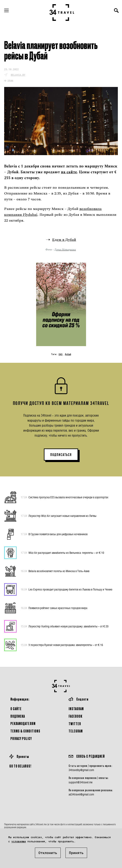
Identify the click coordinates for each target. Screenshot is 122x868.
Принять (76, 853)
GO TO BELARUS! (20, 766)
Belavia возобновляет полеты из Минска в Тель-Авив (55, 571)
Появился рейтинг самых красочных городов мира (54, 608)
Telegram (76, 731)
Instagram (76, 709)
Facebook (75, 716)
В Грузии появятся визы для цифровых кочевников (54, 534)
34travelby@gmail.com (81, 770)
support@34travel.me (81, 782)
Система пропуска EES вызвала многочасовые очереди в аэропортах (65, 497)
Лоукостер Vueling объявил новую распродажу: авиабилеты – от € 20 (65, 626)
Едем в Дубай (64, 240)
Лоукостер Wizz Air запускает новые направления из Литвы (59, 516)
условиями (19, 841)
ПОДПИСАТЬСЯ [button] (61, 455)
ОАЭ (60, 354)
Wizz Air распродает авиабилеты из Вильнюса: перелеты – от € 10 (62, 553)
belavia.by (18, 75)
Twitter (75, 724)
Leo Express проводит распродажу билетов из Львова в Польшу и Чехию (67, 589)
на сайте (69, 172)
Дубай (68, 354)
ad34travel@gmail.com (81, 794)
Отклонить (48, 853)
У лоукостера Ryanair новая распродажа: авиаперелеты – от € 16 (62, 645)
